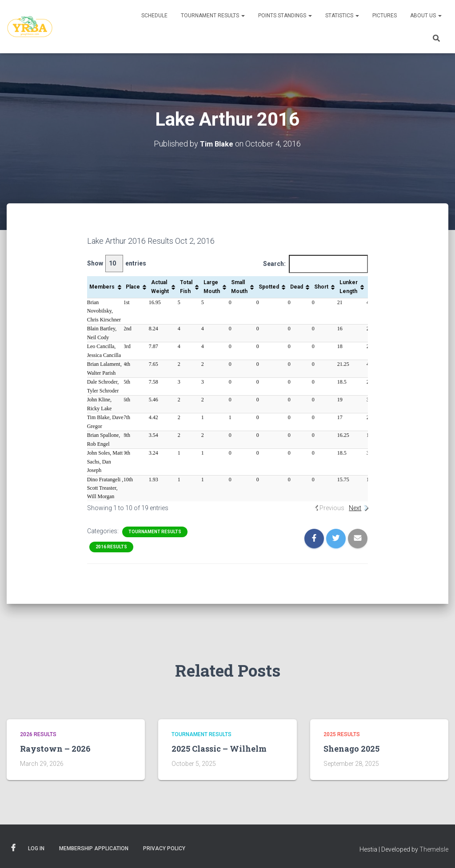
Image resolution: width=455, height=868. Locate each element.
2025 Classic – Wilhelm (219, 749)
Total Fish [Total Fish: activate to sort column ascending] (186, 287)
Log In (36, 848)
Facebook (13, 848)
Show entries (117, 264)
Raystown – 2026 (55, 749)
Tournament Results (213, 16)
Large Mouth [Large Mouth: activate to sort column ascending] (212, 287)
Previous (332, 508)
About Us (426, 16)
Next (355, 508)
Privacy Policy (164, 848)
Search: (315, 264)
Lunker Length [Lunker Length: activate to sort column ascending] (349, 287)
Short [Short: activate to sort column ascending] (321, 286)
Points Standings (285, 16)
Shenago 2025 (351, 749)
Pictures (385, 16)
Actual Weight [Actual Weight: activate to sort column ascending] (160, 287)
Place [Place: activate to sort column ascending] (133, 286)
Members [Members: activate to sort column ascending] (102, 286)
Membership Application (94, 848)
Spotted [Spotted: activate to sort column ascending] (269, 286)
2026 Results (38, 734)
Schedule (154, 16)
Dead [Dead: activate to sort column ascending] (297, 286)
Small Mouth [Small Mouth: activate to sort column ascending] (239, 287)
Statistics (342, 16)
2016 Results (111, 546)
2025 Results (342, 734)
